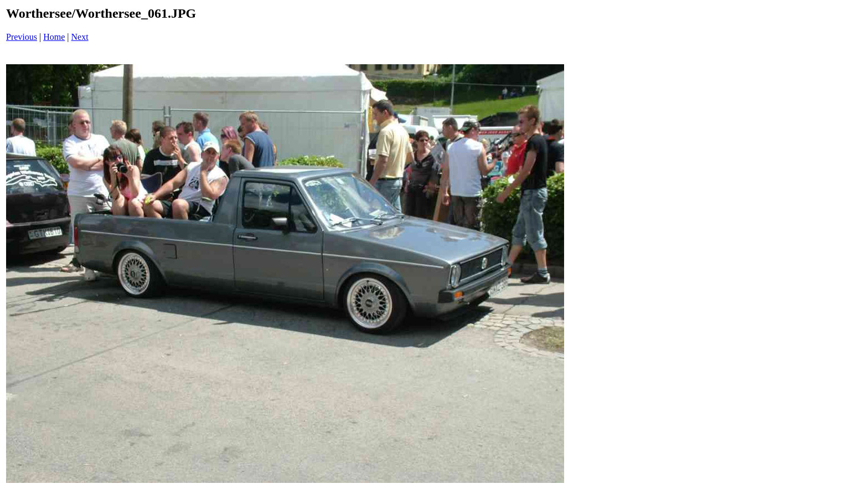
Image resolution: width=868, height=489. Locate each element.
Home (54, 37)
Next (80, 37)
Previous (22, 37)
